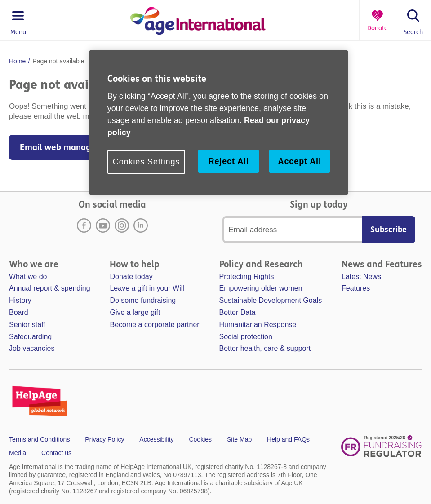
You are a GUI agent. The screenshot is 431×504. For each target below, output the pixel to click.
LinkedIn (141, 225)
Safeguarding (30, 337)
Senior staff (27, 325)
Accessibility (156, 439)
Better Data (238, 312)
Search (413, 32)
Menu (18, 32)
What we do (28, 276)
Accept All (300, 161)
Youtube (103, 225)
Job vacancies (32, 348)
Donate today (131, 276)
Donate (378, 28)
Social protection (246, 337)
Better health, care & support (265, 348)
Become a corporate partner (154, 325)
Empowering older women (261, 288)
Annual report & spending (50, 288)
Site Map (239, 439)
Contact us (56, 453)
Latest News (361, 276)
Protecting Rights (247, 276)
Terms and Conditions (39, 439)
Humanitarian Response (258, 325)
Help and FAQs (288, 439)
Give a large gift (135, 312)
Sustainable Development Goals (271, 300)
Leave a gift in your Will (147, 288)
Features (356, 288)
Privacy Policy (104, 439)
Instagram (122, 225)
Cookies (200, 439)
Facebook (84, 225)
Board (19, 312)
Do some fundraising (143, 300)
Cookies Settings (146, 162)
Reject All (228, 161)
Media (18, 453)
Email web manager (60, 147)
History (20, 300)
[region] (219, 122)
